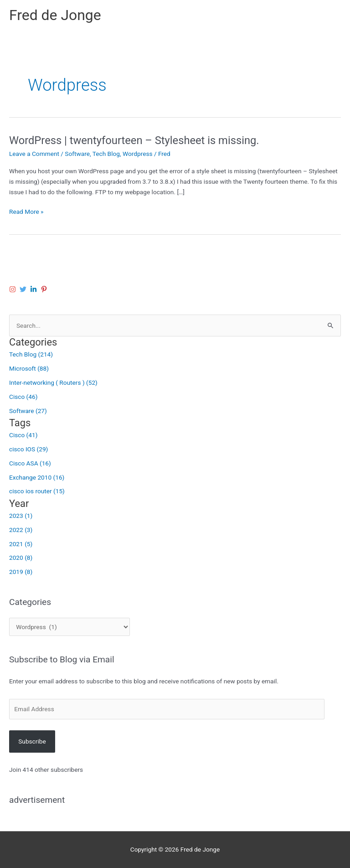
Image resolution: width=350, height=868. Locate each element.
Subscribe (32, 741)
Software (77, 154)
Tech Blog (106, 154)
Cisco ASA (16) (30, 463)
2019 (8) (21, 572)
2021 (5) (21, 544)
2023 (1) (21, 516)
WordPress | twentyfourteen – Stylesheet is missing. (134, 140)
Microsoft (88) (29, 368)
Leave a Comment (34, 154)
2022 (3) (21, 530)
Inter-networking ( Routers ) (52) (53, 382)
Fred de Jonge (55, 15)
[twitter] (24, 289)
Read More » (26, 212)
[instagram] (14, 289)
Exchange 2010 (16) (37, 477)
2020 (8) (21, 558)
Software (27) (28, 411)
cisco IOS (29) (28, 449)
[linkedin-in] (35, 289)
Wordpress (137, 154)
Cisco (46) (23, 397)
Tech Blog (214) (31, 354)
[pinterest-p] (45, 289)
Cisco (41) (23, 435)
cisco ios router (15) (37, 491)
